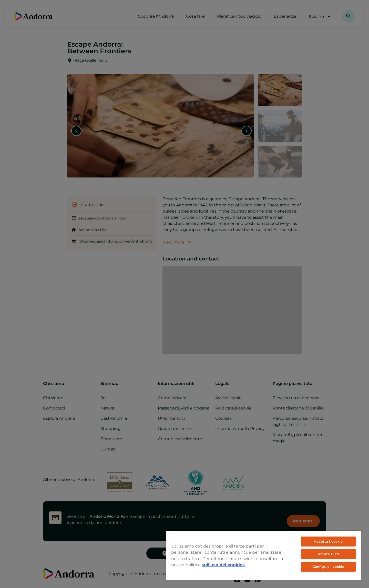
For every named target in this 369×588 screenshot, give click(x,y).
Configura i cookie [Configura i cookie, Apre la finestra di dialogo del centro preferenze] (328, 566)
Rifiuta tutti (328, 554)
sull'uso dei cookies (223, 565)
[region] (263, 555)
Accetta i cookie (328, 541)
